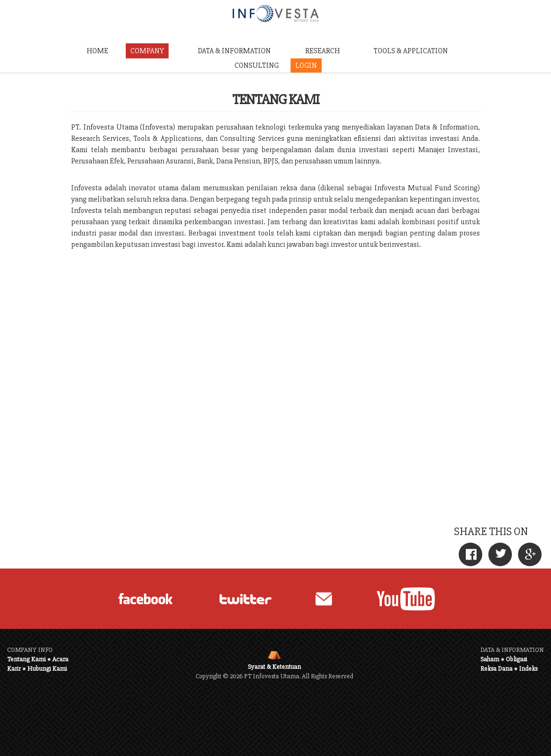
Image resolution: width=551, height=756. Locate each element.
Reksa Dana (496, 669)
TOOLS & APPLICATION (411, 51)
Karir (14, 669)
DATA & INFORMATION (234, 51)
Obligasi (516, 659)
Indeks (528, 669)
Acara (60, 659)
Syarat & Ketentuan (274, 667)
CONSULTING (257, 65)
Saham (490, 659)
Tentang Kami (26, 659)
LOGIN (306, 65)
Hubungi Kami (47, 669)
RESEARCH (323, 51)
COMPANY (147, 51)
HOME (97, 51)
